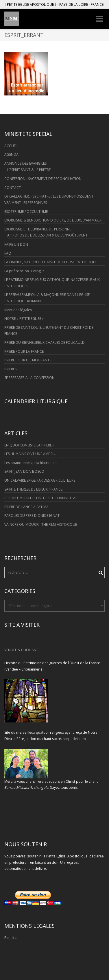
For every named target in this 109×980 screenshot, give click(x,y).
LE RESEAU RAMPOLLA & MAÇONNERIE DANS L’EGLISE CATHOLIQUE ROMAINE (47, 298)
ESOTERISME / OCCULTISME (26, 212)
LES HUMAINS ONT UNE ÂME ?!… (30, 454)
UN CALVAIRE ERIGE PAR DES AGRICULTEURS (40, 480)
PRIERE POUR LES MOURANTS (28, 360)
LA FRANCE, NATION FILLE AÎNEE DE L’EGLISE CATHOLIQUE (51, 262)
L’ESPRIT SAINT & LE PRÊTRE (29, 170)
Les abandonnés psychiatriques (30, 463)
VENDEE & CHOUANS (21, 650)
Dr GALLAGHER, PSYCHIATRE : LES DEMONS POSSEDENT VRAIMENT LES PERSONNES (49, 199)
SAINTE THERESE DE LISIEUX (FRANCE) (34, 489)
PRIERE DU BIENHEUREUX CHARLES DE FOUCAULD (45, 342)
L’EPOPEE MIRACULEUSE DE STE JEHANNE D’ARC (42, 498)
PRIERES (10, 369)
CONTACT (13, 188)
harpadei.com (74, 739)
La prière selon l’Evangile (24, 271)
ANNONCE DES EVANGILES (25, 163)
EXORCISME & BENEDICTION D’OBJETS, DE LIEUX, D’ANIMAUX (53, 220)
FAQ (8, 253)
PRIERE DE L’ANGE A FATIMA (26, 507)
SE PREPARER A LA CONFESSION (29, 378)
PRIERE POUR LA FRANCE (24, 351)
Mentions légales (18, 310)
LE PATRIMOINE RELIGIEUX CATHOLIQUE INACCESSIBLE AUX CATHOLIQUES (52, 283)
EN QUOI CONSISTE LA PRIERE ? (29, 445)
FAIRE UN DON (16, 244)
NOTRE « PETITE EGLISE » (24, 319)
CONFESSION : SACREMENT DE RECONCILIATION (43, 179)
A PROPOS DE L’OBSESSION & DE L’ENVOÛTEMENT (47, 235)
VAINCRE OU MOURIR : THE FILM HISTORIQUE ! (41, 524)
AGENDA (11, 154)
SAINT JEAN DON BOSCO (24, 471)
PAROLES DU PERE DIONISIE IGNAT (32, 516)
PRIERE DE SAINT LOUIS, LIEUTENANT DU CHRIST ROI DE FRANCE (49, 331)
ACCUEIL (11, 146)
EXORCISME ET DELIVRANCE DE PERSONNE (38, 229)
